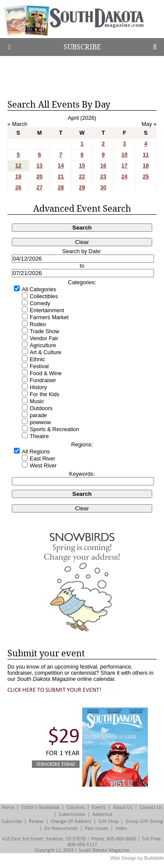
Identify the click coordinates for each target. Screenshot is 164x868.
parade (38, 415)
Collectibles (44, 296)
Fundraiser (43, 380)
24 (125, 177)
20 (39, 177)
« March (17, 124)
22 (82, 177)
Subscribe (82, 47)
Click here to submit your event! (54, 690)
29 (82, 188)
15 (82, 166)
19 (18, 177)
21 (61, 177)
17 (125, 166)
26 (18, 188)
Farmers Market (49, 317)
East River (42, 459)
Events (99, 807)
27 (39, 188)
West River (43, 466)
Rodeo (38, 324)
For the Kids (45, 394)
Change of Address (71, 821)
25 (146, 177)
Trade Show (44, 331)
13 (39, 166)
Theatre (39, 436)
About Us (123, 807)
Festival (39, 366)
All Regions (36, 452)
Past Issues (97, 828)
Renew (36, 821)
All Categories (39, 289)
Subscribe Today (56, 764)
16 (103, 166)
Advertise (102, 814)
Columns (76, 807)
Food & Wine (46, 373)
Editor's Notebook (40, 807)
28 (61, 188)
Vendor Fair (44, 338)
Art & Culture (45, 352)
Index (121, 828)
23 (103, 177)
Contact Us (151, 807)
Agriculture (43, 345)
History (38, 387)
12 (18, 166)
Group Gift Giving (144, 821)
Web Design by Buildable (137, 858)
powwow (40, 422)
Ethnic (37, 359)
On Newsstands (61, 828)
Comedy (40, 303)
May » (149, 124)
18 (146, 166)
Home (8, 807)
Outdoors (41, 408)
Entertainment (47, 310)
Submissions (72, 814)
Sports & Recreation (54, 429)
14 (61, 166)
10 (125, 155)
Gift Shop (108, 821)
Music (37, 401)
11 (146, 155)
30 (103, 188)
